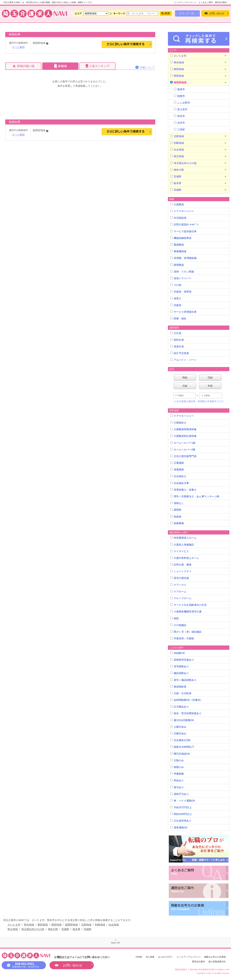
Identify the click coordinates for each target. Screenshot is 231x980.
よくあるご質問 (206, 2)
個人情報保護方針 (217, 962)
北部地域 (177, 136)
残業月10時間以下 (182, 747)
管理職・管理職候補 (183, 258)
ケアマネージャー (182, 211)
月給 (185, 386)
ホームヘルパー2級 (183, 449)
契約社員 (177, 340)
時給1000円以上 (181, 814)
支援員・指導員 (181, 292)
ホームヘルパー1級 (183, 443)
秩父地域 (177, 156)
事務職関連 (178, 251)
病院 (175, 618)
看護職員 (177, 245)
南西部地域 (178, 82)
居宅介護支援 (180, 578)
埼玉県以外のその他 (183, 163)
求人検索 (150, 957)
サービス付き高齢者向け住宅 (188, 605)
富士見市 (181, 109)
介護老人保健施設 (182, 545)
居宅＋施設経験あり (183, 680)
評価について (147, 67)
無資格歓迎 (178, 687)
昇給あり (177, 780)
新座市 (179, 89)
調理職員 (177, 265)
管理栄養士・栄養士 (183, 490)
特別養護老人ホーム (183, 538)
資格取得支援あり (182, 660)
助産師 (176, 517)
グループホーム (181, 598)
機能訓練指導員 (181, 238)
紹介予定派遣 (180, 353)
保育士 (176, 298)
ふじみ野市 (182, 103)
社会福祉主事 (180, 483)
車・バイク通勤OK (183, 801)
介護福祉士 (178, 423)
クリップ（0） (187, 13)
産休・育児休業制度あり (186, 713)
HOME (139, 957)
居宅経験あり (180, 666)
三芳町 (179, 130)
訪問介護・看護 (181, 565)
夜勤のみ (177, 767)
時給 (185, 377)
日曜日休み (178, 734)
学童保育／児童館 (182, 638)
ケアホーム (178, 592)
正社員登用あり (181, 821)
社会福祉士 (178, 476)
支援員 (176, 305)
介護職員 (177, 204)
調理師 (176, 510)
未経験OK (178, 653)
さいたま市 (178, 56)
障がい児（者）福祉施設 (186, 632)
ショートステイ (181, 571)
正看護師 (177, 463)
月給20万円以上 (181, 807)
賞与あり (177, 787)
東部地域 (177, 69)
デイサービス (180, 551)
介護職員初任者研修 (183, 436)
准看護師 (177, 470)
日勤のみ (177, 760)
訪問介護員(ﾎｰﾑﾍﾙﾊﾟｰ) (184, 224)
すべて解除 (18, 47)
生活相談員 (178, 218)
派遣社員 (177, 346)
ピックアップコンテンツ (185, 2)
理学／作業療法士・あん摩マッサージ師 (195, 496)
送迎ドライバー (181, 278)
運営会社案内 (221, 2)
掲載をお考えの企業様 (215, 957)
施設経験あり (180, 673)
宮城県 (176, 176)
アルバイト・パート (183, 360)
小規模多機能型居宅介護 (186, 612)
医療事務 (177, 523)
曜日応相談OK (180, 754)
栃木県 (176, 183)
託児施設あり (180, 707)
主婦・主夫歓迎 (181, 693)
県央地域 (177, 62)
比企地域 (177, 150)
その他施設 (178, 625)
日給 (210, 377)
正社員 (176, 333)
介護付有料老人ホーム (185, 558)
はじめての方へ (166, 957)
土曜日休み (178, 727)
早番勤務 (177, 774)
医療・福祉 (178, 318)
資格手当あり (180, 794)
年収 (210, 386)
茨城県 (176, 190)
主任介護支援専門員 (183, 456)
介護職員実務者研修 (183, 429)
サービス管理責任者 (183, 312)
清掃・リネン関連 (182, 272)
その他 (176, 285)
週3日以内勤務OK (182, 720)
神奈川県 (177, 170)
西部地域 (177, 76)
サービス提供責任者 (183, 231)
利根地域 (177, 143)
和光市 (179, 116)
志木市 (179, 123)
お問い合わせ (217, 13)
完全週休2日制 (180, 740)
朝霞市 (179, 96)
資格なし (177, 503)
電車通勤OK (179, 828)
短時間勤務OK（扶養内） (186, 700)
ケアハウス (178, 585)
